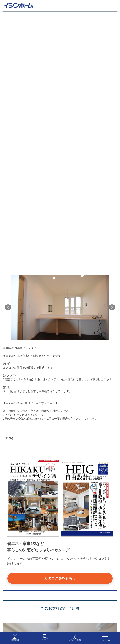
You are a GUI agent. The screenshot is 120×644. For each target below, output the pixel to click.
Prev (8, 307)
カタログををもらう (60, 578)
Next (112, 307)
